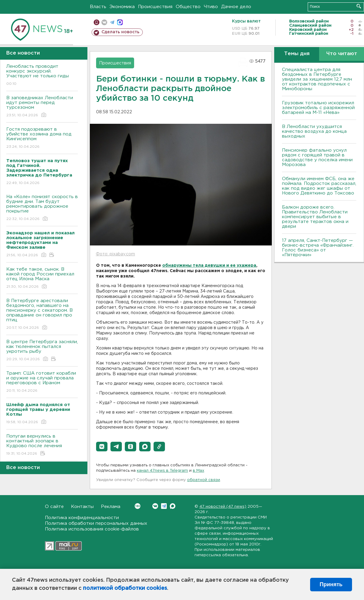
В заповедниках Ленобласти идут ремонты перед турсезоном (42, 107)
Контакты (82, 507)
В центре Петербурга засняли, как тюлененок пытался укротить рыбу (42, 351)
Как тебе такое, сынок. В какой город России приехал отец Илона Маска (42, 278)
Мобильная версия (97, 22)
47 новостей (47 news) (223, 507)
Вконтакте (138, 506)
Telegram (164, 506)
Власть (98, 7)
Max (173, 506)
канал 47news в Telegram (162, 471)
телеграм (112, 22)
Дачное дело (236, 7)
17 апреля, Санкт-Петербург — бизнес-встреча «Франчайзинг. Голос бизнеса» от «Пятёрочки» (318, 248)
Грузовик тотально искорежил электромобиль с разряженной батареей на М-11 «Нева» (318, 108)
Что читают (342, 54)
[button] (102, 447)
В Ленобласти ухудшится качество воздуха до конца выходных (314, 131)
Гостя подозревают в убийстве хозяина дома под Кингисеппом (42, 138)
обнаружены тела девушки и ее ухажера (209, 266)
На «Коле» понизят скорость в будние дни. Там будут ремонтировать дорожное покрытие (42, 208)
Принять (331, 584)
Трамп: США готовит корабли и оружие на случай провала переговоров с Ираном (42, 382)
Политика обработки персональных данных (96, 523)
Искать (359, 6)
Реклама (111, 507)
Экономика (122, 7)
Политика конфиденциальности (82, 518)
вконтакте (104, 22)
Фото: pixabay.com (115, 254)
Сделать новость (120, 32)
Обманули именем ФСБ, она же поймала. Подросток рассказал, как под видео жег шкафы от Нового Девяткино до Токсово (319, 186)
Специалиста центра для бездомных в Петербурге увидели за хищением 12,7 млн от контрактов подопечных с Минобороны (317, 79)
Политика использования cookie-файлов (92, 529)
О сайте (54, 507)
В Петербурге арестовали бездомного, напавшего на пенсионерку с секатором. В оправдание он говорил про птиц (42, 315)
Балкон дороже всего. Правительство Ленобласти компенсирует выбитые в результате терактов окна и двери (315, 217)
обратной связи (204, 480)
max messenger (120, 22)
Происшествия (155, 7)
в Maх (198, 471)
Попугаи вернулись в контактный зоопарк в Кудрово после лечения (42, 445)
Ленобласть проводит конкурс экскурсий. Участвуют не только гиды (42, 75)
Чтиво (211, 7)
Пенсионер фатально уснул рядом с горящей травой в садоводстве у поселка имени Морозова (317, 157)
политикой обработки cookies (125, 588)
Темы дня (297, 54)
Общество (188, 7)
